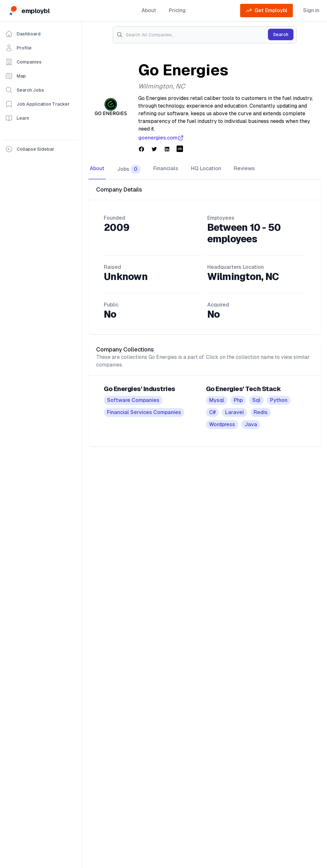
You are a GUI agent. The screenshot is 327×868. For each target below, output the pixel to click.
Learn (17, 118)
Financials (166, 168)
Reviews (244, 168)
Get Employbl (266, 11)
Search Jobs (25, 90)
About (149, 10)
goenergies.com (161, 138)
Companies (23, 62)
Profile (18, 48)
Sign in (311, 10)
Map (15, 76)
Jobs (129, 169)
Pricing (177, 10)
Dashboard (23, 34)
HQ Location (206, 168)
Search (281, 34)
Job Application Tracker (37, 104)
